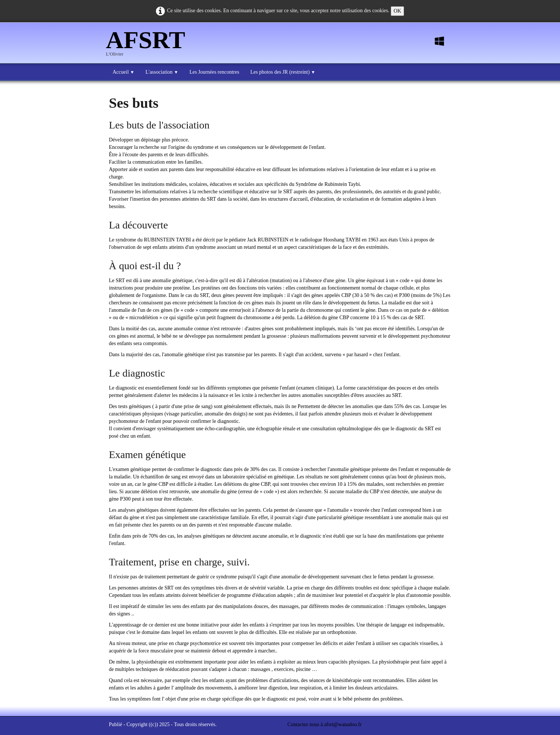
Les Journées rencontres (214, 72)
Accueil (124, 72)
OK (397, 11)
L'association (162, 72)
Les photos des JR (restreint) (283, 72)
